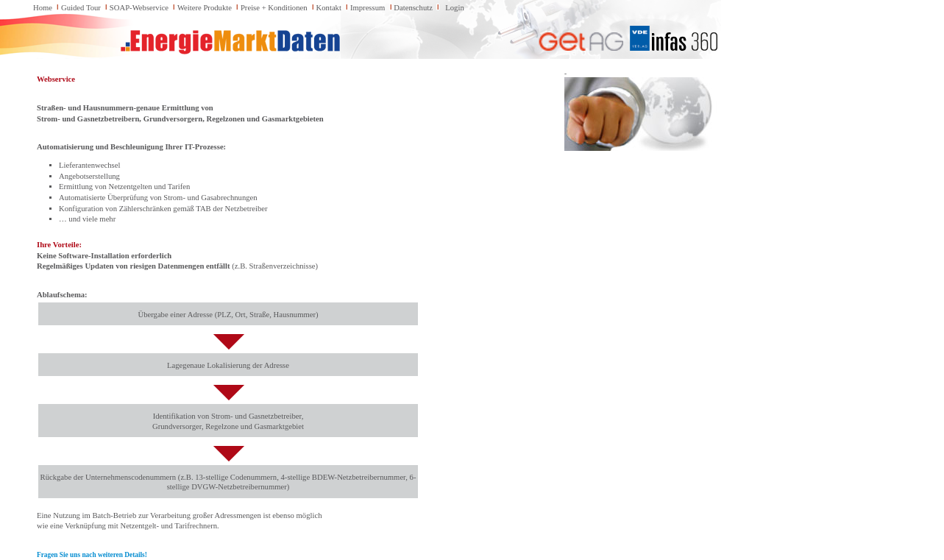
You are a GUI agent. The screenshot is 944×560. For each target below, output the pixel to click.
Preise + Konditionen (274, 8)
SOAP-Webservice (139, 8)
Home (43, 8)
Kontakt (329, 8)
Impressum (368, 8)
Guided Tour (81, 8)
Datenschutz (413, 8)
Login (454, 8)
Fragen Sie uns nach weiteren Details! (92, 555)
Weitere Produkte (205, 8)
